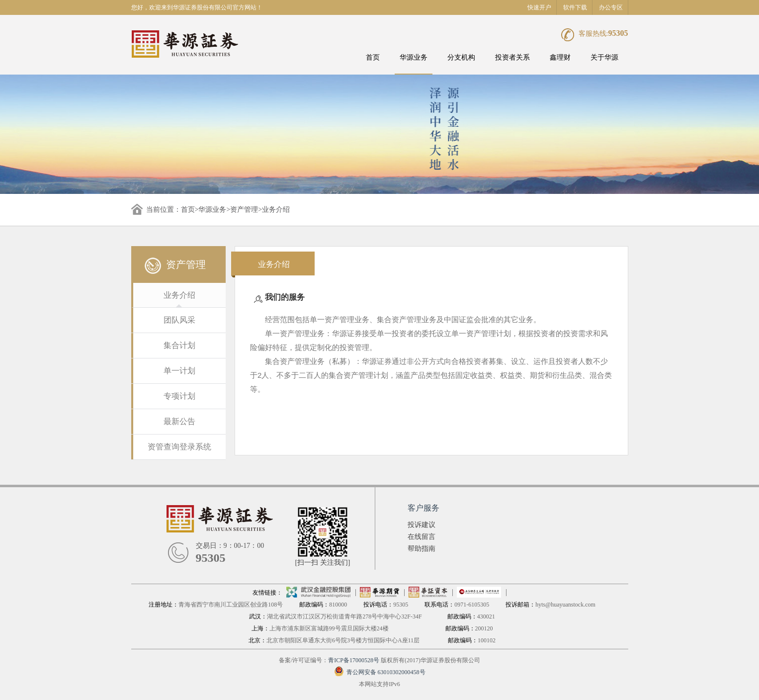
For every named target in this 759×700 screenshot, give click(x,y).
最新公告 (179, 421)
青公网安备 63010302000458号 (380, 672)
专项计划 (179, 396)
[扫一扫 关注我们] (323, 563)
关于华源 (604, 57)
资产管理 (244, 210)
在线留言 (422, 537)
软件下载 (575, 7)
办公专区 (611, 7)
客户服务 (423, 508)
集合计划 (179, 345)
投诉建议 (422, 525)
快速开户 (539, 7)
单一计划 (179, 371)
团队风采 (179, 320)
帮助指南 (422, 549)
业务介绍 (179, 295)
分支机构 (461, 57)
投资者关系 (512, 57)
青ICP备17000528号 (354, 660)
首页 (373, 57)
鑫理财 (560, 57)
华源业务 (414, 57)
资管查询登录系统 (179, 447)
